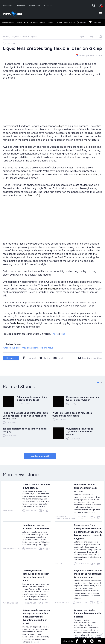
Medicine (97, 23)
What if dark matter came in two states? (35, 491)
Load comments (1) (40, 461)
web (63, 339)
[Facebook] (29, 363)
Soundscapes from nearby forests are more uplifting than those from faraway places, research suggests (86, 538)
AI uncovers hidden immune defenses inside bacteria (86, 624)
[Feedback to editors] (90, 363)
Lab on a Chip (33, 200)
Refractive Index (88, 179)
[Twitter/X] (45, 363)
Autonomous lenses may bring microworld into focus (28, 353)
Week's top (8, 5)
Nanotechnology (9, 23)
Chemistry (59, 23)
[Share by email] (58, 363)
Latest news (21, 5)
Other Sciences (82, 23)
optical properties (30, 155)
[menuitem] (9, 23)
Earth (30, 23)
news (56, 339)
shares (11, 363)
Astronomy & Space (44, 23)
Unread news (36, 5)
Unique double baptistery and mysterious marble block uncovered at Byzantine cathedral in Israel (36, 629)
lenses (21, 328)
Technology (9, 28)
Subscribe (50, 5)
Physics (22, 23)
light (62, 131)
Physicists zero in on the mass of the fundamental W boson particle (87, 584)
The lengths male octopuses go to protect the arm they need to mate (35, 584)
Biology (70, 23)
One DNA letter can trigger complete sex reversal (87, 493)
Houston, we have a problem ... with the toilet (34, 533)
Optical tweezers (49, 294)
